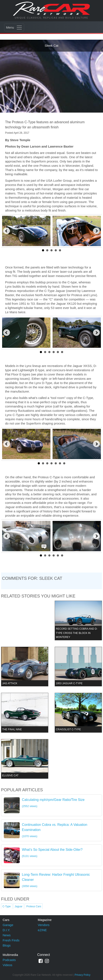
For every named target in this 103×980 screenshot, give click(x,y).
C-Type (7, 906)
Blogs (7, 945)
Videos (8, 965)
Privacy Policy (83, 975)
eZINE (42, 930)
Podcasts (9, 960)
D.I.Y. (7, 930)
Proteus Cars (34, 906)
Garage (8, 925)
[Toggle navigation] (14, 27)
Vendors (44, 925)
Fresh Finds (11, 940)
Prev (7, 231)
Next (96, 231)
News (7, 935)
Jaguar (19, 906)
